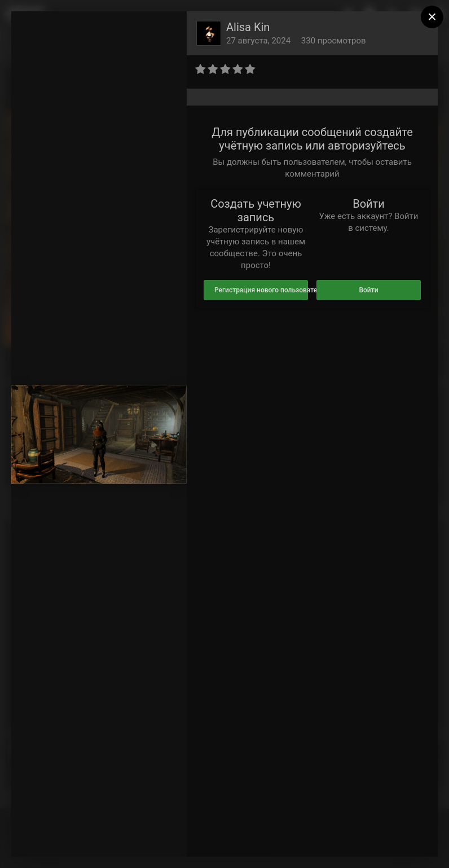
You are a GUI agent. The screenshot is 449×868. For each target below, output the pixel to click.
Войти (368, 290)
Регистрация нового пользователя (261, 290)
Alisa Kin (248, 27)
